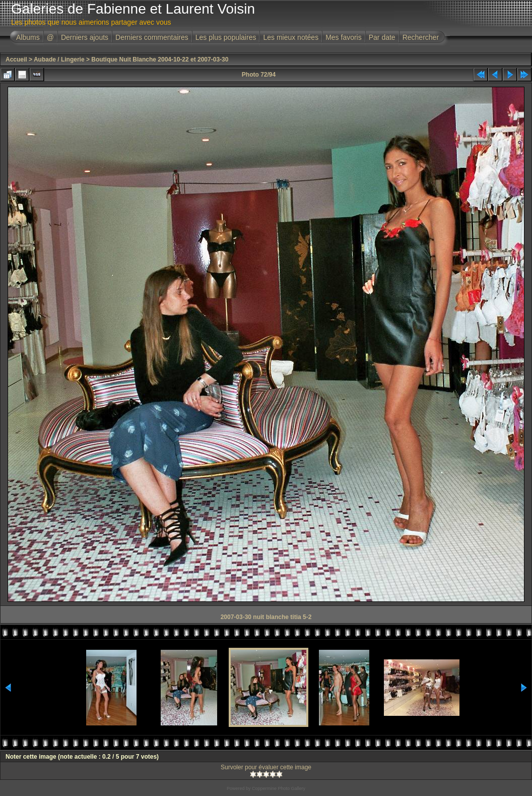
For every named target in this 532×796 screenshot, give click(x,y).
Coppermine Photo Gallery (279, 788)
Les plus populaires (226, 37)
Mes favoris (344, 37)
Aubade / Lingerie (59, 59)
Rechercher (421, 37)
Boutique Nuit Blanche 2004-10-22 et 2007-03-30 (160, 59)
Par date (382, 37)
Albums (28, 37)
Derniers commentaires (152, 37)
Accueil (16, 59)
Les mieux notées (291, 37)
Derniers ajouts (85, 37)
